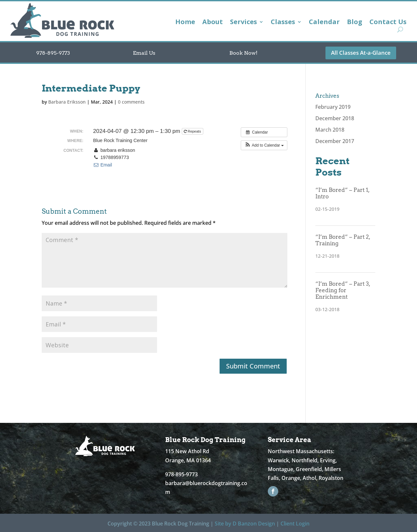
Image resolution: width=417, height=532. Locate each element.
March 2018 (330, 130)
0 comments (131, 102)
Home (185, 23)
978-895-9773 (53, 53)
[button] (264, 145)
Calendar (324, 23)
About (213, 23)
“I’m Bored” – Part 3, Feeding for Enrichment (343, 290)
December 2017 (335, 141)
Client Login (295, 524)
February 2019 (333, 107)
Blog (355, 23)
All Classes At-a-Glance (361, 53)
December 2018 (335, 118)
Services (244, 23)
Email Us (144, 53)
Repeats (193, 131)
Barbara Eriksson (67, 102)
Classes (283, 23)
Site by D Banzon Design (245, 524)
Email (103, 165)
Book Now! (243, 53)
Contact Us (388, 23)
